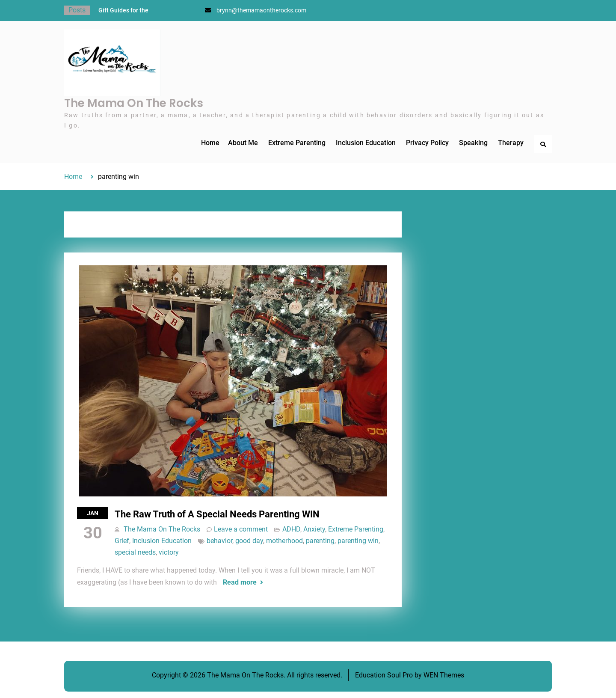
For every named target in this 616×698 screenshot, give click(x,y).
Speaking (473, 143)
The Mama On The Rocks (134, 103)
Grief (122, 541)
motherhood (284, 541)
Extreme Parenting (297, 143)
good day (249, 541)
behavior (219, 541)
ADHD (291, 529)
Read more (240, 582)
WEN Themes (444, 675)
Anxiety (314, 529)
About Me (243, 143)
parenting (320, 541)
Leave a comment (241, 529)
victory (169, 552)
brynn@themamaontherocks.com (261, 10)
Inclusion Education (366, 143)
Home (210, 143)
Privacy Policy (427, 143)
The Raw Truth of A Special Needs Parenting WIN (217, 514)
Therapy (511, 143)
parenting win (358, 541)
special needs (135, 552)
